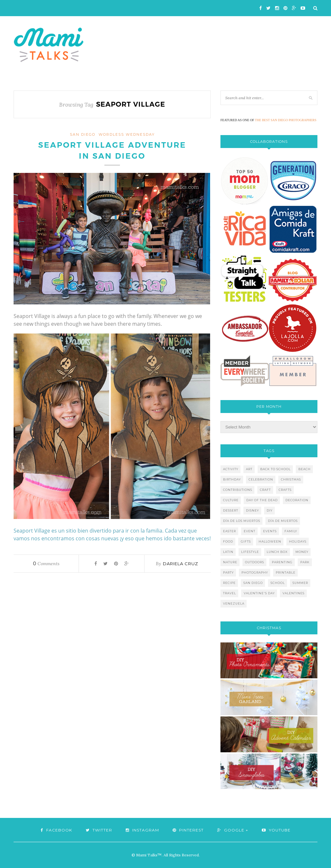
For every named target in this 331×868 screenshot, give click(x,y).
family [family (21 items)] (291, 531)
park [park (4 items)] (305, 562)
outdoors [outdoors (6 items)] (255, 562)
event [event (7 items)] (250, 531)
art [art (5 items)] (249, 469)
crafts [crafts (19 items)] (285, 490)
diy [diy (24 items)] (270, 510)
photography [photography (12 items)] (255, 572)
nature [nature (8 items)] (230, 562)
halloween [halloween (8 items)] (270, 541)
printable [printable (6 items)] (286, 572)
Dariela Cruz (181, 564)
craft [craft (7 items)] (265, 490)
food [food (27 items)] (228, 541)
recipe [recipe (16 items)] (229, 583)
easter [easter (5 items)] (230, 531)
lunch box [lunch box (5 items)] (277, 552)
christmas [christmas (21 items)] (291, 479)
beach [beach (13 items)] (304, 469)
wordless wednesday (127, 134)
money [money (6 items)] (302, 552)
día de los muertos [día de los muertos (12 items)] (242, 521)
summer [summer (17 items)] (300, 583)
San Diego (83, 134)
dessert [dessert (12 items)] (231, 510)
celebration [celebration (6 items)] (261, 479)
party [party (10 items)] (228, 572)
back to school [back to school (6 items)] (275, 469)
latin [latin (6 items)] (228, 552)
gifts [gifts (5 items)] (246, 541)
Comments (46, 564)
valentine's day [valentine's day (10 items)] (259, 593)
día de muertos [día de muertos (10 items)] (283, 521)
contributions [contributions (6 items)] (238, 490)
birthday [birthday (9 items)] (232, 479)
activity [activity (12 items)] (231, 469)
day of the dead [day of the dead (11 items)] (262, 500)
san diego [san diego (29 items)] (253, 583)
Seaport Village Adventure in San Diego (112, 151)
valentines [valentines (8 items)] (294, 593)
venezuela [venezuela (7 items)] (234, 603)
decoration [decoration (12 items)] (297, 500)
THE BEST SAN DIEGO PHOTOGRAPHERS (286, 120)
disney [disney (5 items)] (252, 510)
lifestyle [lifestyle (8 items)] (250, 552)
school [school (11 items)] (278, 583)
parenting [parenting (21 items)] (282, 562)
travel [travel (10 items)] (230, 593)
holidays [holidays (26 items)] (298, 541)
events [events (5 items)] (270, 531)
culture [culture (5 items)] (231, 500)
